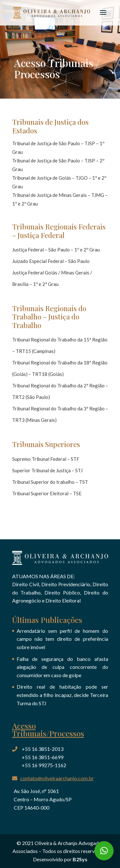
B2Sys (80, 859)
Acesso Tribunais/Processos (48, 730)
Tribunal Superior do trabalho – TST (50, 482)
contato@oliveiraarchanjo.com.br (57, 778)
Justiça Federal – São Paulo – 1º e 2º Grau (56, 250)
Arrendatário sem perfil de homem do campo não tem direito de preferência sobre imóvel (62, 639)
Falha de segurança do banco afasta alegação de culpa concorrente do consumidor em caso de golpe (62, 667)
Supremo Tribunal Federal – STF (46, 459)
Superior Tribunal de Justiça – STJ (47, 470)
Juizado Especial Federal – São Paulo (51, 261)
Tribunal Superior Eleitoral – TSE (47, 493)
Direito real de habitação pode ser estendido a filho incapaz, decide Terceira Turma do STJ (62, 695)
